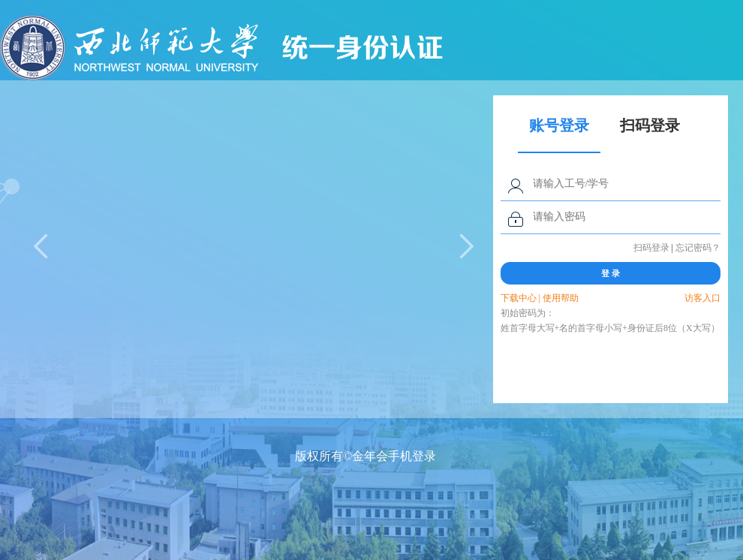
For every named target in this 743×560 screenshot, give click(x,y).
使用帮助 (561, 298)
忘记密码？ (698, 248)
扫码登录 (651, 248)
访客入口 (702, 298)
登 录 (611, 273)
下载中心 (519, 298)
